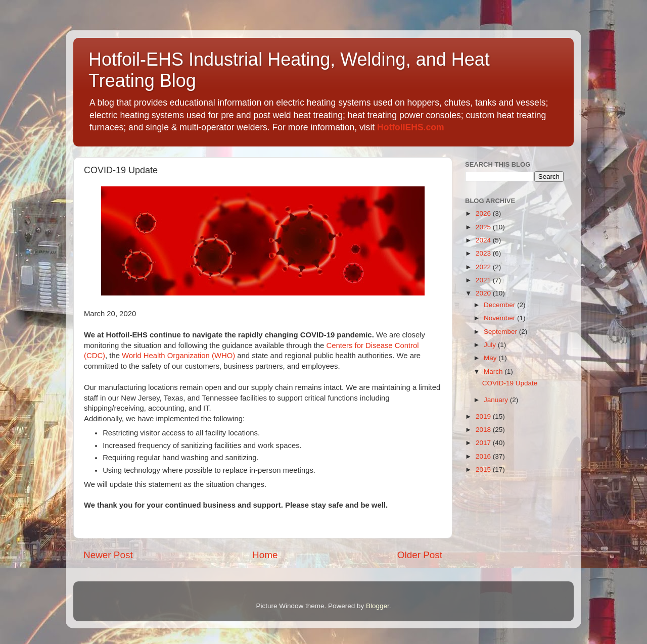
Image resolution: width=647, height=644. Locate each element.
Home (265, 555)
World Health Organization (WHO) (178, 356)
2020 (484, 293)
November (500, 318)
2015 (484, 469)
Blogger (378, 606)
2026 (484, 213)
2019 (484, 416)
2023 (484, 253)
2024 (484, 240)
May (491, 358)
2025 (484, 227)
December (500, 305)
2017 (484, 443)
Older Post (420, 555)
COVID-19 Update (510, 383)
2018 (484, 430)
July (491, 345)
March (494, 371)
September (501, 332)
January (497, 400)
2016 (484, 456)
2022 (484, 267)
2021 (484, 280)
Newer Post (108, 555)
